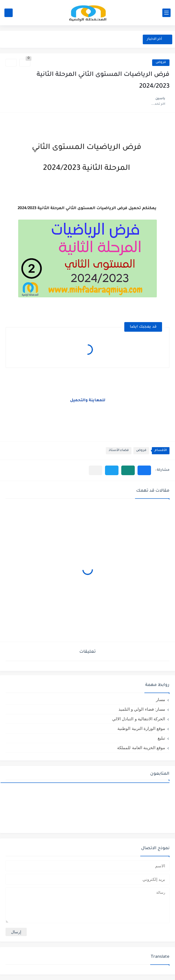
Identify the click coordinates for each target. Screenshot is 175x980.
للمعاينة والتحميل (88, 401)
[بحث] (9, 13)
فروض (161, 63)
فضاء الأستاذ (119, 451)
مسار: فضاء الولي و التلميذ (142, 709)
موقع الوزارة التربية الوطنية (141, 728)
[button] (144, 470)
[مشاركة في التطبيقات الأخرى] (95, 470)
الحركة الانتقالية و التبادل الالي (139, 719)
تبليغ (161, 738)
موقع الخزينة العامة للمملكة (141, 748)
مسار (161, 700)
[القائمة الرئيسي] (166, 13)
